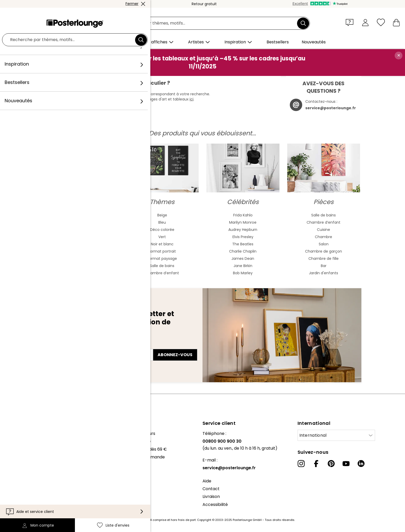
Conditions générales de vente (44, 483)
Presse (20, 462)
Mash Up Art (81, 266)
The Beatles (243, 244)
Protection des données (37, 491)
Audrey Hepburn (243, 230)
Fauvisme (81, 259)
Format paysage (162, 259)
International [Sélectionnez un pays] (313, 435)
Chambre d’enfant (162, 273)
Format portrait (162, 251)
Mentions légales (30, 507)
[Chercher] (303, 23)
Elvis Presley (243, 237)
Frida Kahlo (243, 215)
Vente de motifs (29, 470)
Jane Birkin (243, 266)
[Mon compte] (365, 22)
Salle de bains (162, 266)
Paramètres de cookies (36, 499)
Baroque (81, 251)
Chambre (324, 237)
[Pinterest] (331, 464)
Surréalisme (81, 273)
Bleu (162, 222)
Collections (24, 449)
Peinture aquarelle (81, 222)
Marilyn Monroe (243, 222)
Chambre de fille (324, 259)
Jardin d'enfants (324, 273)
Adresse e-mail (63, 346)
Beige (162, 215)
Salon (324, 244)
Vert (162, 237)
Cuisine (324, 230)
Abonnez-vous (175, 355)
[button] (351, 22)
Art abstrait (81, 215)
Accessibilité (215, 504)
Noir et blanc (162, 244)
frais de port (187, 520)
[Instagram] (301, 464)
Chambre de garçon (324, 251)
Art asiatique (81, 230)
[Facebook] (316, 464)
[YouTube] (346, 464)
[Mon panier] (396, 22)
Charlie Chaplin (243, 251)
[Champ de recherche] (208, 23)
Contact (211, 489)
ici (192, 99)
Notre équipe (26, 441)
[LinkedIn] (361, 464)
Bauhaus (81, 244)
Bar (324, 266)
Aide (207, 481)
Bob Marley (243, 273)
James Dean (243, 259)
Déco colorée (162, 230)
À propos (22, 433)
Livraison (211, 496)
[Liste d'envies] (381, 22)
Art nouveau (81, 237)
